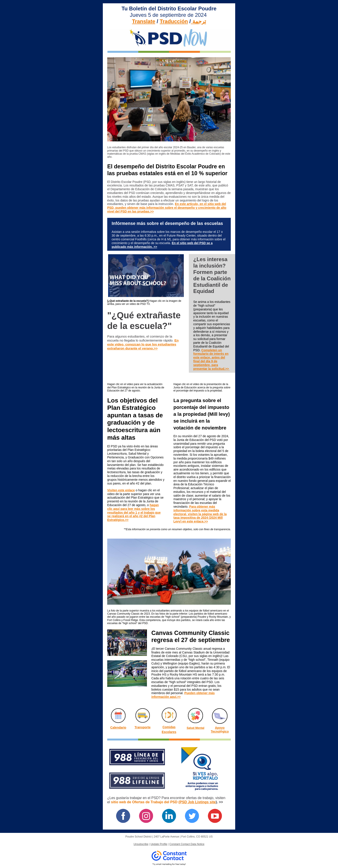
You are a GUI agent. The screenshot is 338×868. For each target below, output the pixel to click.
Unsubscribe (141, 844)
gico (226, 731)
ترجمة (199, 21)
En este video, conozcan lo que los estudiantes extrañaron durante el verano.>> (143, 344)
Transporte (143, 727)
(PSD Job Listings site (197, 802)
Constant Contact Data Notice (187, 844)
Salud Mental (195, 728)
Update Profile (159, 844)
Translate (144, 21)
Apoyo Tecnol (218, 730)
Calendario (118, 727)
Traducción (174, 21)
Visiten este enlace (121, 490)
